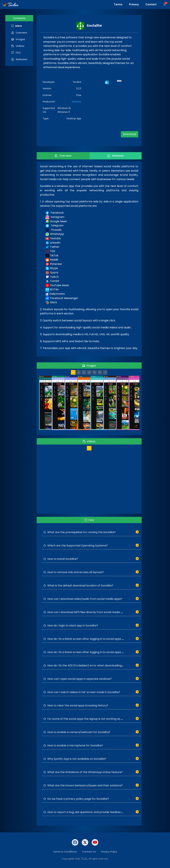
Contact (151, 4)
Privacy (134, 4)
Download (130, 134)
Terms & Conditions (65, 852)
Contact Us (89, 852)
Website (76, 102)
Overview (19, 33)
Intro (17, 26)
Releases (19, 59)
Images (18, 39)
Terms (118, 4)
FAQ (16, 53)
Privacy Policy (109, 852)
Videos (18, 46)
